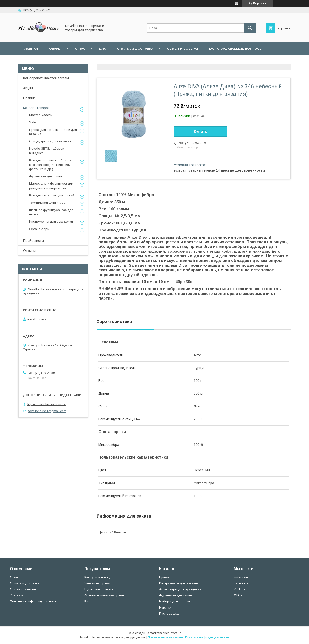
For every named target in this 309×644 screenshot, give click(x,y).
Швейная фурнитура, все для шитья (51, 212)
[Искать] (250, 28)
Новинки (30, 98)
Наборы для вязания (175, 601)
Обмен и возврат (183, 49)
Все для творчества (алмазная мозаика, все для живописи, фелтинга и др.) (53, 165)
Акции (28, 88)
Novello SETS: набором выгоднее (47, 151)
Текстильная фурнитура (47, 203)
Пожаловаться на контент (165, 637)
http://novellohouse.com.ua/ (47, 404)
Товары (54, 49)
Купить (201, 131)
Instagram (241, 577)
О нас (80, 49)
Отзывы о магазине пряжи (104, 595)
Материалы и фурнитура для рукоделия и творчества (51, 186)
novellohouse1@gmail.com (47, 411)
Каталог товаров (36, 108)
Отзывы (29, 251)
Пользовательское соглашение (54, 61)
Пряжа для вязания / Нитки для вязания (53, 132)
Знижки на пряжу (97, 583)
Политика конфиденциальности (125, 61)
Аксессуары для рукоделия (180, 589)
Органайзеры (39, 229)
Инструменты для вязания (179, 583)
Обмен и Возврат (23, 589)
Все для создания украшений (52, 195)
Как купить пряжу (97, 577)
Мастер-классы (41, 115)
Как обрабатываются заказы (46, 78)
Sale (32, 122)
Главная (30, 49)
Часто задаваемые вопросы (235, 49)
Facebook (241, 583)
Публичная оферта (99, 589)
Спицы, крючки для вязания (50, 141)
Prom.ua (176, 633)
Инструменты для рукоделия (51, 221)
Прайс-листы (34, 241)
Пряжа (164, 577)
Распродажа (169, 613)
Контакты (17, 595)
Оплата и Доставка (135, 49)
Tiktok (238, 595)
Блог (104, 49)
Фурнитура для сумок (46, 176)
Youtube (239, 589)
